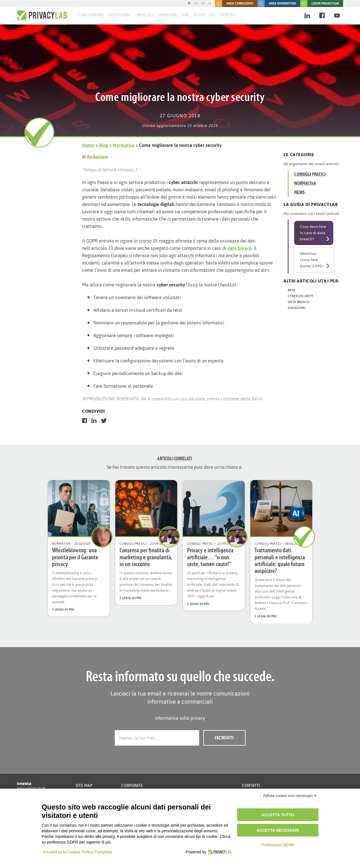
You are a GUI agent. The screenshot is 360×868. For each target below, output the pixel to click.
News (299, 192)
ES (210, 3)
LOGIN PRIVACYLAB (319, 4)
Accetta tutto (278, 815)
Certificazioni (119, 15)
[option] (79, 548)
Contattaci (227, 15)
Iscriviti (224, 738)
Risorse (199, 15)
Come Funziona (91, 15)
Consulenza (144, 15)
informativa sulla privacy (180, 718)
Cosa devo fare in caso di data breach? (313, 233)
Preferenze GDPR (278, 845)
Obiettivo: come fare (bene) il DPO (311, 260)
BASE (292, 290)
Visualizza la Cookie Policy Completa (78, 852)
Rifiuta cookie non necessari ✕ (290, 796)
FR (203, 3)
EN (196, 3)
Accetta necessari (278, 830)
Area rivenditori (277, 4)
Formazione (168, 15)
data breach (239, 248)
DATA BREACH (299, 302)
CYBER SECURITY (301, 296)
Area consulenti (234, 4)
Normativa (124, 145)
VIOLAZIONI (297, 308)
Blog (185, 15)
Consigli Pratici (310, 174)
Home (88, 145)
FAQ (212, 15)
